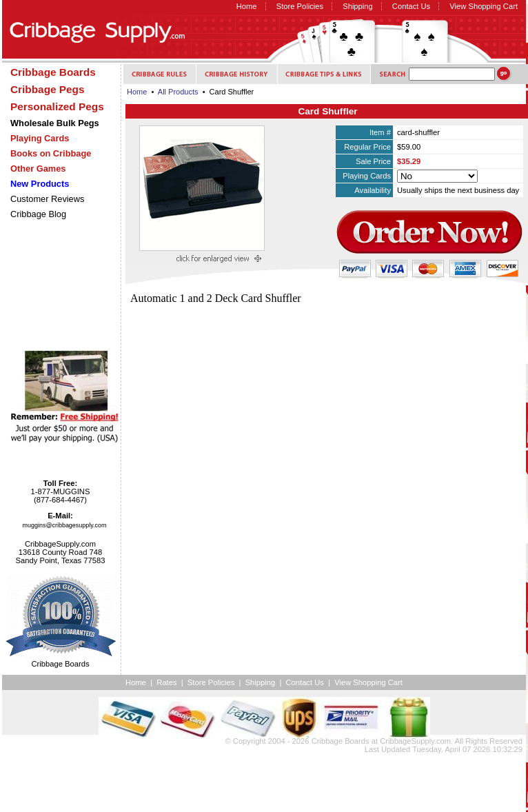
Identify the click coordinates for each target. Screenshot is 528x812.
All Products (178, 92)
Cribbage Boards (341, 741)
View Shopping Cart (484, 6)
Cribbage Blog (38, 214)
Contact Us (411, 6)
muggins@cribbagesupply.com (65, 525)
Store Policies (300, 6)
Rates (166, 682)
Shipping (358, 6)
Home (247, 6)
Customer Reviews (47, 199)
